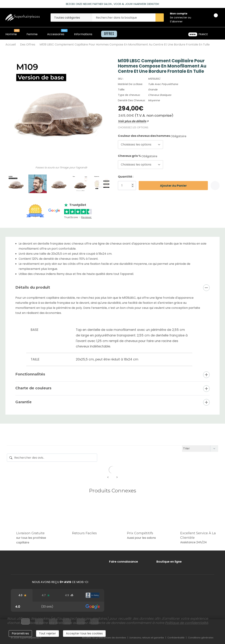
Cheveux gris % (138, 156)
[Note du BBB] (93, 595)
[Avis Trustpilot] (46, 595)
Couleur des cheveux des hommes (152, 136)
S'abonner (176, 21)
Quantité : (126, 177)
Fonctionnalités (30, 374)
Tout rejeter (47, 633)
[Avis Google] (22, 595)
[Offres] (108, 34)
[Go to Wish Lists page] (203, 18)
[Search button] (160, 18)
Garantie (23, 402)
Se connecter (179, 18)
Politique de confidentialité (187, 623)
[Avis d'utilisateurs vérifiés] (69, 595)
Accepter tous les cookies (84, 633)
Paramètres (20, 633)
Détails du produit (33, 287)
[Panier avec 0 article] (213, 18)
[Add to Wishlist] (215, 186)
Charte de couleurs (33, 388)
